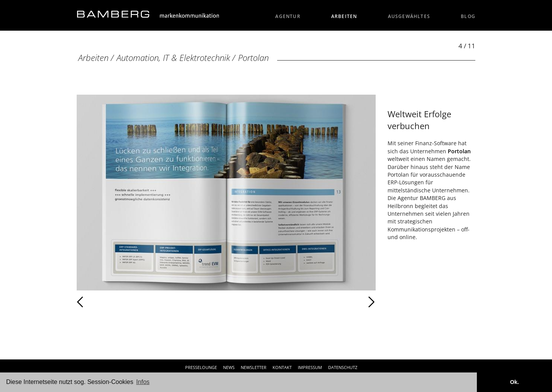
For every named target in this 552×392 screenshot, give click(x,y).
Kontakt (282, 367)
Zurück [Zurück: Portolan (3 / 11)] (97, 302)
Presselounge (201, 367)
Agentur (288, 16)
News (229, 367)
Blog (468, 16)
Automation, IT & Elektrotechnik (173, 58)
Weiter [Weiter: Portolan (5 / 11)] (301, 302)
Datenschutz (343, 367)
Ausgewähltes (409, 16)
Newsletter (254, 367)
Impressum (310, 367)
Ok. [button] (514, 382)
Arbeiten (344, 16)
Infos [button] (143, 382)
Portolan (253, 58)
